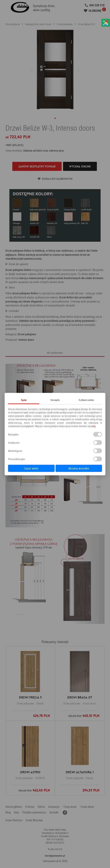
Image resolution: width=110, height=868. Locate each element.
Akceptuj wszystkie (79, 468)
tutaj (93, 426)
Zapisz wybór (31, 468)
